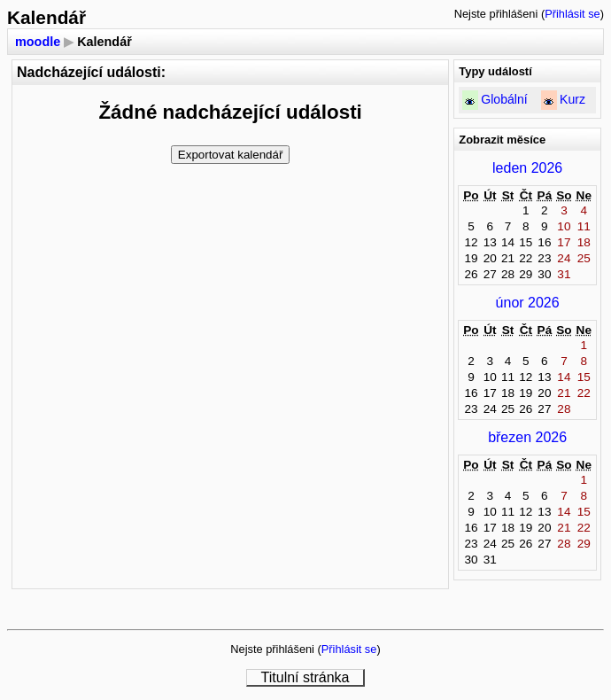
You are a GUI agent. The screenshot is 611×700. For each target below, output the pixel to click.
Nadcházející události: (91, 72)
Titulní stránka (305, 677)
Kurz (572, 99)
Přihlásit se (572, 14)
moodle (38, 42)
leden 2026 (527, 168)
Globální (504, 99)
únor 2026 (528, 303)
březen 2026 (527, 437)
